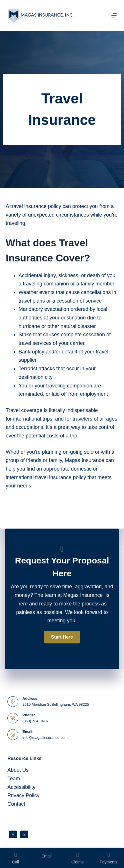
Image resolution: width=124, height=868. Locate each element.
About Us (18, 770)
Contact (16, 804)
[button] (62, 637)
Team (14, 779)
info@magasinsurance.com (45, 738)
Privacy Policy (23, 795)
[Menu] (114, 15)
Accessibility (21, 787)
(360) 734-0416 (35, 721)
